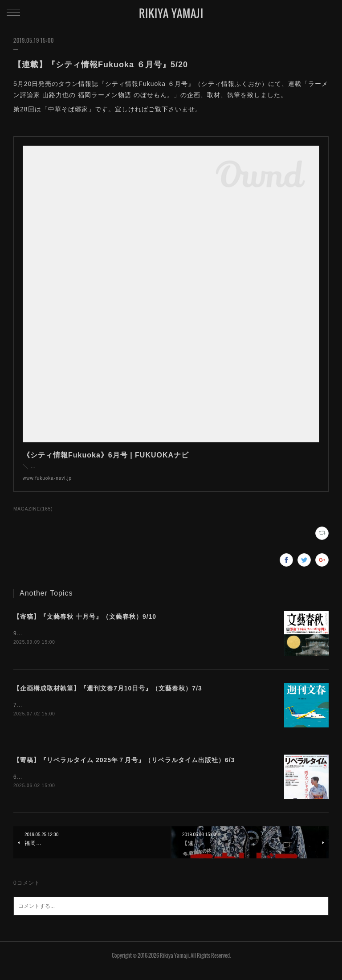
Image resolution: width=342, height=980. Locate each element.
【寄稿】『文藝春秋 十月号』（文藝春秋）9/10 (85, 625)
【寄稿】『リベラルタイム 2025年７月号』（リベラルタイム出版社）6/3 (124, 770)
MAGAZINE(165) (33, 518)
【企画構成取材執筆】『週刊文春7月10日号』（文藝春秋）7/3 (108, 698)
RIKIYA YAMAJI (171, 13)
